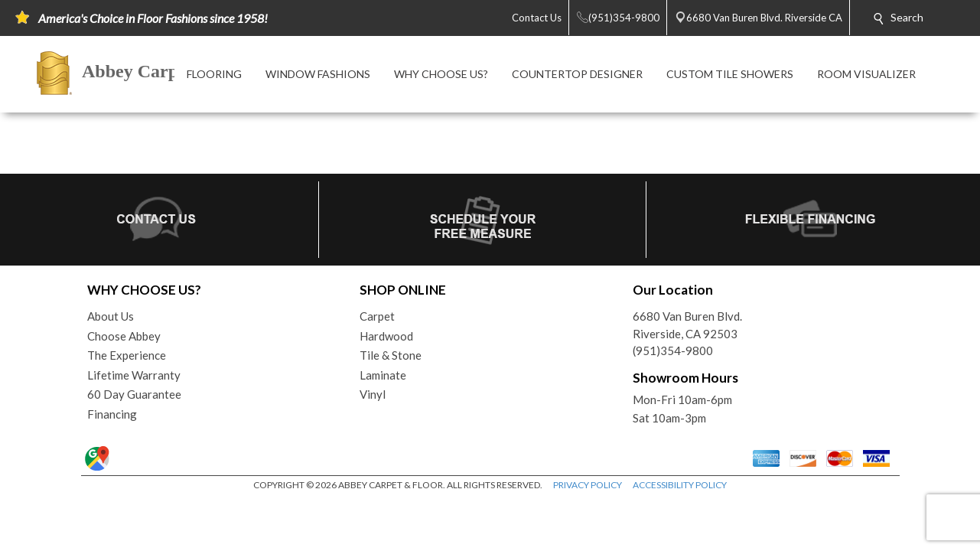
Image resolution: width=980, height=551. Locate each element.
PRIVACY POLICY (588, 485)
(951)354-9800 (673, 350)
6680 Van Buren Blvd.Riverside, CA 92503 (687, 325)
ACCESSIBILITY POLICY (680, 485)
